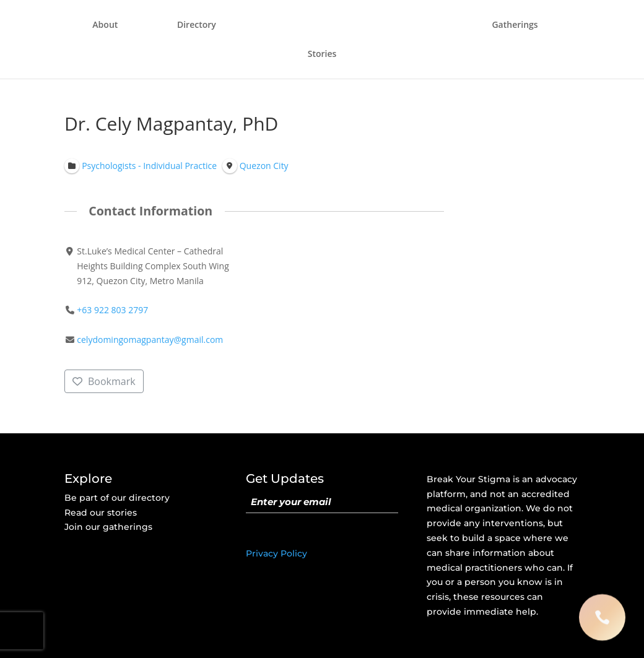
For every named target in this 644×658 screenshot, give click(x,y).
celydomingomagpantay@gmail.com (150, 340)
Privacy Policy (276, 553)
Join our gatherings (108, 527)
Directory (197, 25)
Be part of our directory (117, 498)
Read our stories (101, 513)
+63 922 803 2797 (112, 310)
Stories (322, 54)
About (105, 25)
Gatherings (515, 25)
